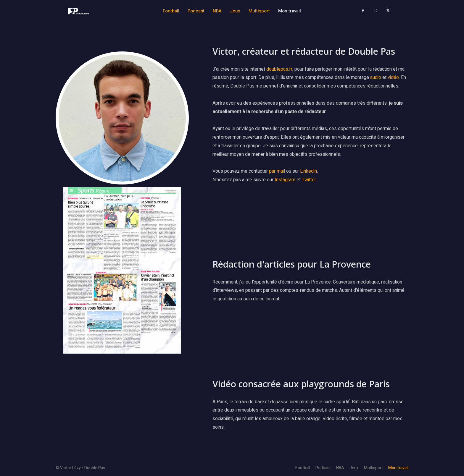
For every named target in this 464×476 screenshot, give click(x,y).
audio (376, 78)
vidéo (393, 78)
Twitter (309, 180)
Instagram (285, 180)
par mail (277, 171)
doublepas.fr (279, 69)
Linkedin (308, 171)
